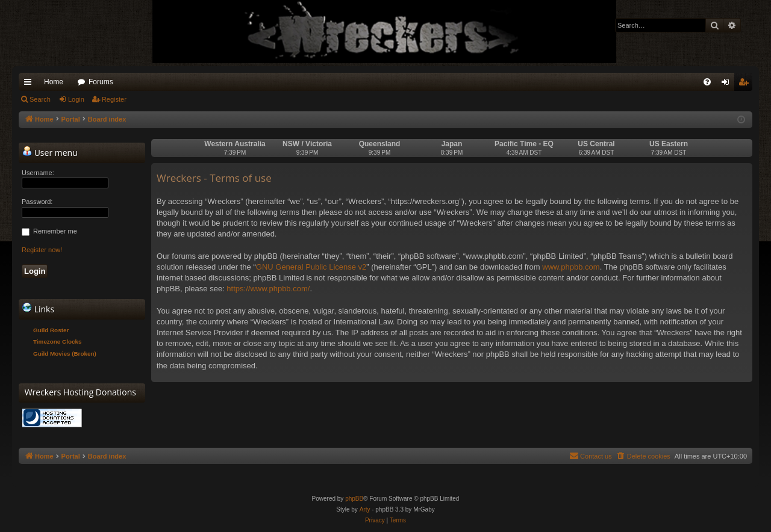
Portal (71, 119)
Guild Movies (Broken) (65, 354)
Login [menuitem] (728, 84)
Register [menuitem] (746, 84)
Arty (365, 509)
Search (40, 99)
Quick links (30, 84)
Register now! (42, 250)
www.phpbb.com (571, 267)
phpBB (354, 499)
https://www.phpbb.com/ (268, 289)
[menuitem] (707, 82)
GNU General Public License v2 (311, 267)
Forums (101, 82)
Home (54, 82)
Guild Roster (51, 330)
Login (76, 99)
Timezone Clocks (58, 342)
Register (114, 99)
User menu (50, 152)
